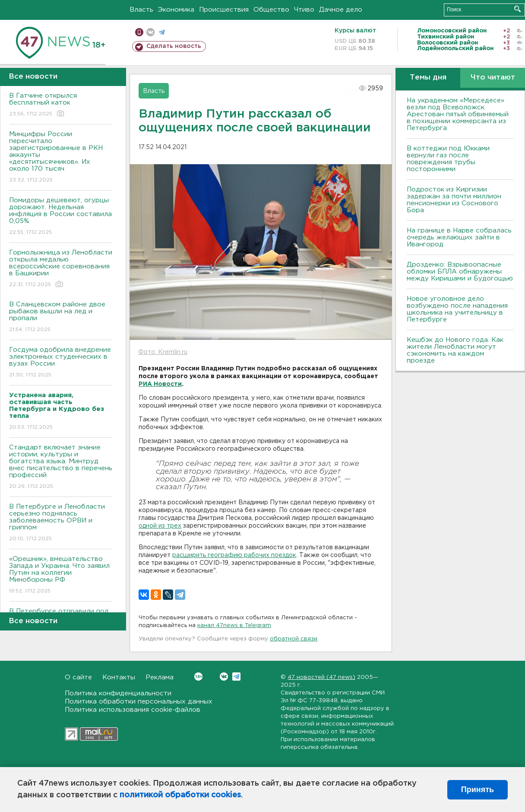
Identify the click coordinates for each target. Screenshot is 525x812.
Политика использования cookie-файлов (133, 710)
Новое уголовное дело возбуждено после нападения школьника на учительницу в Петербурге (457, 309)
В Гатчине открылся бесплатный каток (61, 105)
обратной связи (294, 639)
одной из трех (160, 526)
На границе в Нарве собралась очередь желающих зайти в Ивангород (459, 237)
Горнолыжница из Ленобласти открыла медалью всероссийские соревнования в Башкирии (61, 269)
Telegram (236, 677)
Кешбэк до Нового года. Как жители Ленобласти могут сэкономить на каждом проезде (455, 350)
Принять (478, 790)
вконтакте (150, 32)
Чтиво (304, 10)
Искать (517, 9)
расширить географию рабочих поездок (234, 555)
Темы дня (428, 78)
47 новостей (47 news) (321, 677)
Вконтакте (198, 677)
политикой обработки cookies (180, 795)
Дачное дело (341, 10)
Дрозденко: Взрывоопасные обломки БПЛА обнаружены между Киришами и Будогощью (460, 272)
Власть (141, 10)
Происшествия (224, 10)
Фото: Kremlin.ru (163, 352)
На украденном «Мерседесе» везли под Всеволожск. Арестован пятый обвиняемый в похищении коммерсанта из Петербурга (458, 114)
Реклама (160, 677)
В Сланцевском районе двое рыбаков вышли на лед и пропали (61, 317)
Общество (271, 10)
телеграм (162, 32)
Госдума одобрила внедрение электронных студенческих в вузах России (61, 363)
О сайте (78, 677)
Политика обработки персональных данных (139, 702)
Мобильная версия (139, 32)
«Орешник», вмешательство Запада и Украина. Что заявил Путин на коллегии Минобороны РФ (61, 575)
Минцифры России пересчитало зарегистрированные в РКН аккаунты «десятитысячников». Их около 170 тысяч (61, 158)
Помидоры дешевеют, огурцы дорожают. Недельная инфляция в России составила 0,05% (61, 217)
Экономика (176, 10)
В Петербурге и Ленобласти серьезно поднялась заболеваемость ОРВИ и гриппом (61, 523)
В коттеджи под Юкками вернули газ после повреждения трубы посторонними (448, 159)
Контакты (119, 677)
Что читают (493, 78)
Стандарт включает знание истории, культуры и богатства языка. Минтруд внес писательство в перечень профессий (61, 467)
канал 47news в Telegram (234, 626)
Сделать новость (174, 46)
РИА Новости (160, 384)
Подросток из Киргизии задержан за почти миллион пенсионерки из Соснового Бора (454, 200)
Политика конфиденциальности (118, 693)
